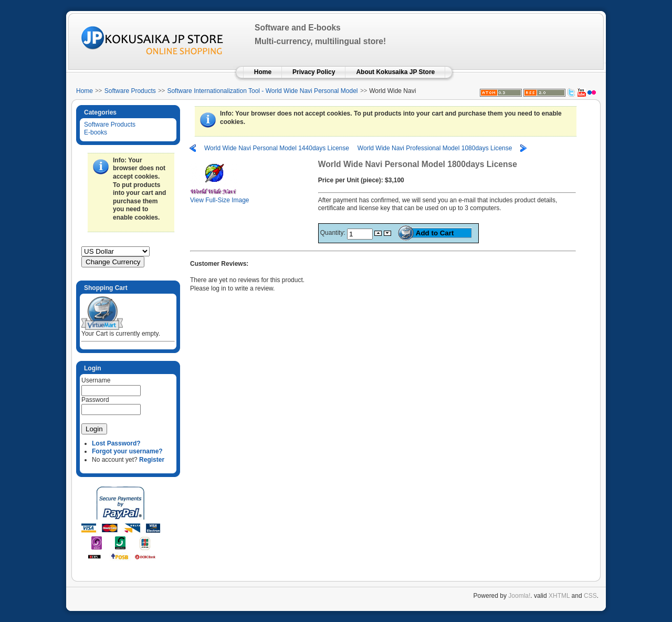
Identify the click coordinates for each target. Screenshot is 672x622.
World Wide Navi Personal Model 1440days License (277, 148)
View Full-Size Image (220, 197)
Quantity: (334, 233)
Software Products (130, 91)
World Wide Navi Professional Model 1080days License (435, 148)
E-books (96, 132)
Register (152, 460)
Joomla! (519, 596)
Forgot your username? (127, 451)
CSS (590, 596)
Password (95, 400)
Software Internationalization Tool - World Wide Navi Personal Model (262, 91)
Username (96, 380)
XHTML (559, 596)
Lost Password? (116, 443)
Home (85, 91)
